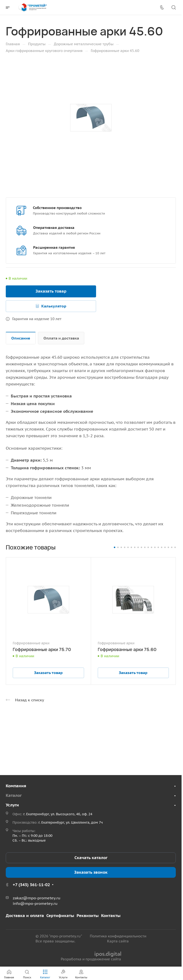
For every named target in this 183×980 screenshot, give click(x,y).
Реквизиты (88, 916)
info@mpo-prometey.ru (35, 903)
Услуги (12, 805)
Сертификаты (60, 916)
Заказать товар (51, 291)
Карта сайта (118, 941)
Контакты (111, 916)
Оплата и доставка (61, 338)
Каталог (14, 795)
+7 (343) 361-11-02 (31, 885)
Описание (21, 338)
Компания (16, 786)
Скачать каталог (91, 858)
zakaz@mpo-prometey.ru (37, 898)
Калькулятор (54, 306)
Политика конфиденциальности (118, 936)
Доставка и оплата (25, 916)
